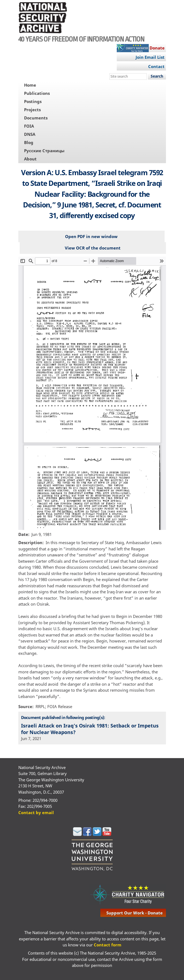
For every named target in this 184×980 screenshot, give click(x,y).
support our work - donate (135, 913)
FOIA (29, 126)
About (30, 159)
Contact (156, 66)
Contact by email (36, 812)
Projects (32, 110)
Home (30, 85)
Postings (33, 101)
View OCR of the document (93, 248)
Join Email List (150, 57)
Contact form (108, 945)
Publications (37, 93)
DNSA (30, 134)
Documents (36, 118)
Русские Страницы (44, 151)
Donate (157, 48)
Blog (29, 142)
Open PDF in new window (91, 236)
